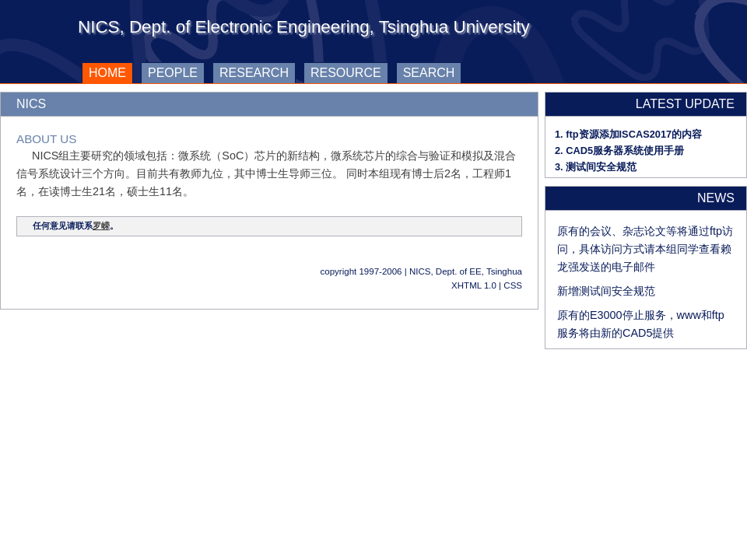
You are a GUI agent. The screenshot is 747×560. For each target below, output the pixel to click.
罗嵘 (101, 226)
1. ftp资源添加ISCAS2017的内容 (628, 134)
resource (346, 73)
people (173, 73)
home (104, 71)
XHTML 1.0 (474, 285)
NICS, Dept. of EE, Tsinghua (466, 271)
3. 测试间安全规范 (596, 167)
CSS (513, 285)
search (429, 73)
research (254, 73)
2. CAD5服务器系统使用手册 (619, 150)
